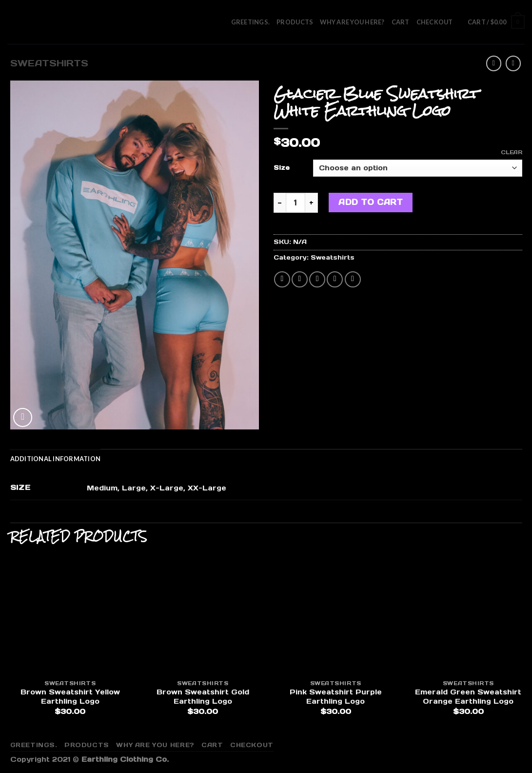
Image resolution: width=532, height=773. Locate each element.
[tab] (56, 459)
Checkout (435, 22)
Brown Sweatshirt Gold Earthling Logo (203, 697)
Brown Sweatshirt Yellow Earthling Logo (70, 697)
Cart (401, 22)
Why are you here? (352, 22)
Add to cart (371, 202)
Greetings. (251, 22)
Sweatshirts (49, 63)
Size (282, 168)
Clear (512, 152)
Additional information (56, 459)
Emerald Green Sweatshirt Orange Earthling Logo (468, 697)
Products (295, 22)
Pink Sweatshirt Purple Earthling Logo (336, 697)
